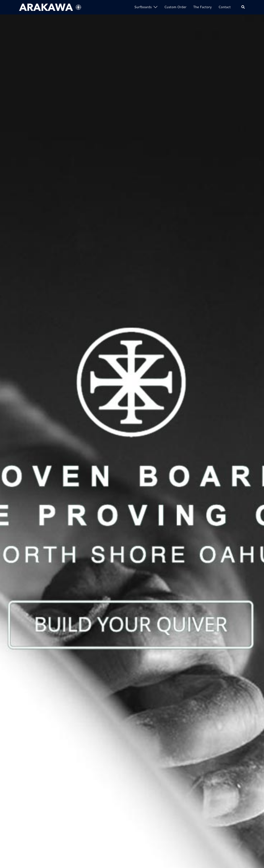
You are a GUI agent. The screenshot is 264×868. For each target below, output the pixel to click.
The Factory (203, 7)
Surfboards (143, 7)
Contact (225, 7)
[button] (243, 7)
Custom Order (175, 7)
